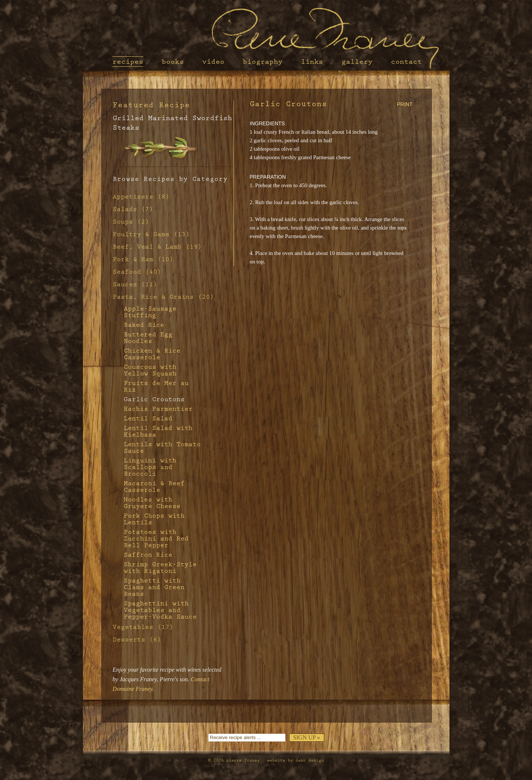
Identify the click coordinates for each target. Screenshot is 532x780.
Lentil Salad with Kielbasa (158, 431)
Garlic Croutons (154, 399)
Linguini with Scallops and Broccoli (150, 467)
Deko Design (310, 760)
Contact (406, 62)
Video (213, 62)
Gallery (357, 62)
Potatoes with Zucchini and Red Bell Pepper (156, 539)
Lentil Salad (148, 419)
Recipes (128, 62)
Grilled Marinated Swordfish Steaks (172, 123)
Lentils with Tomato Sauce (162, 448)
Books (173, 62)
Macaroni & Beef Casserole (154, 487)
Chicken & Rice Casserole (152, 354)
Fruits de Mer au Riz (156, 386)
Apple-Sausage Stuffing (150, 312)
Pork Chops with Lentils (154, 519)
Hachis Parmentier (158, 409)
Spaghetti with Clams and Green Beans (154, 587)
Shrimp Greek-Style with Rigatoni (160, 568)
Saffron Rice (148, 555)
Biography (263, 62)
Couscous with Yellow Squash (150, 370)
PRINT (405, 104)
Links (312, 62)
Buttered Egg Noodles (148, 338)
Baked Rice (144, 325)
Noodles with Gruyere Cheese (152, 503)
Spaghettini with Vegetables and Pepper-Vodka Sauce (160, 610)
